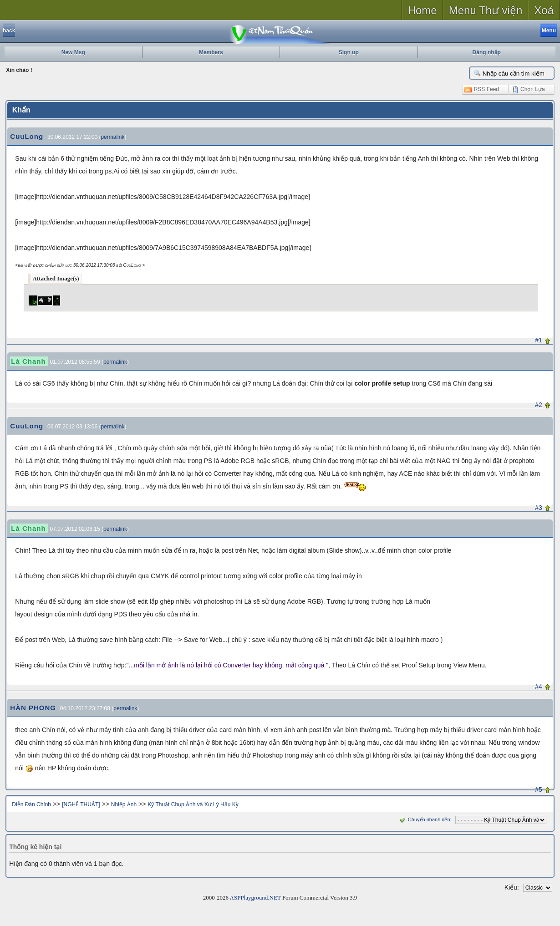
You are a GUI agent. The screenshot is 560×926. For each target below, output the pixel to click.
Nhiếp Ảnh (124, 804)
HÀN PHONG (33, 708)
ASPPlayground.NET (255, 898)
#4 (539, 687)
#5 (539, 789)
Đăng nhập (487, 52)
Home (423, 10)
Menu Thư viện (486, 10)
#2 (539, 405)
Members (211, 52)
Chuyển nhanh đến (424, 819)
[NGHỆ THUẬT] (81, 804)
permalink (112, 137)
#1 (539, 340)
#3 (539, 508)
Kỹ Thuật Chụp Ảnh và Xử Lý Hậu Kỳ (193, 804)
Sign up (349, 52)
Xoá (544, 10)
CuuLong (27, 136)
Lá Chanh (28, 361)
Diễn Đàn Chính (31, 804)
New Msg (73, 52)
